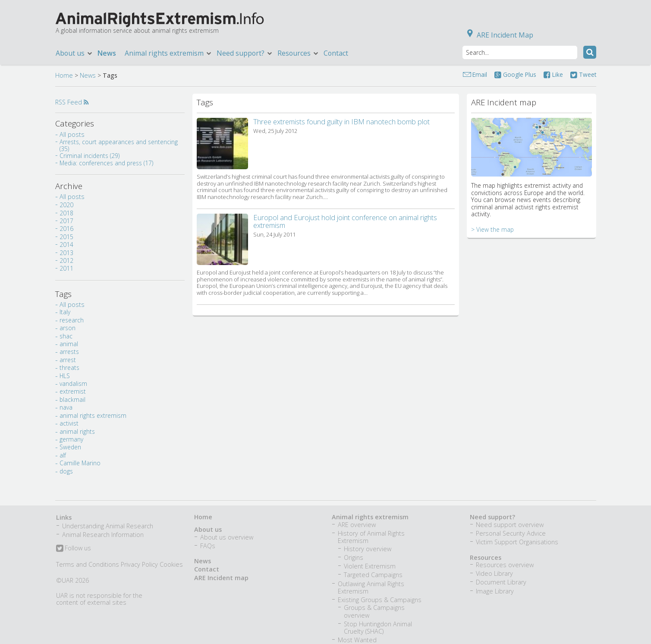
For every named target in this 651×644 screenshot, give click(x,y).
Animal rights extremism (168, 53)
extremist (73, 391)
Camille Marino (80, 463)
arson (68, 328)
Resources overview (505, 565)
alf (63, 455)
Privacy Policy (139, 564)
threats (69, 368)
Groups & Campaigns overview (374, 611)
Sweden (70, 447)
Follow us (74, 549)
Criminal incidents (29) (90, 156)
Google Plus (515, 74)
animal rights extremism (93, 415)
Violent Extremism (370, 566)
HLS (65, 376)
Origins (354, 557)
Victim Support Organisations (517, 542)
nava (66, 407)
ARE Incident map (221, 578)
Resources (298, 53)
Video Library (494, 573)
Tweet (583, 74)
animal (69, 344)
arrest (68, 360)
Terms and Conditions (88, 564)
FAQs (208, 546)
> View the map (492, 229)
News (107, 53)
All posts (72, 134)
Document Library (501, 582)
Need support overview (510, 525)
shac (66, 336)
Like (553, 74)
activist (69, 423)
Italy (65, 312)
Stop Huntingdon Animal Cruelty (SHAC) (378, 628)
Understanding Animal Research (108, 526)
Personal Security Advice (511, 533)
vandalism (73, 384)
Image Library (495, 591)
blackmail (72, 399)
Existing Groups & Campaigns (380, 600)
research (72, 320)
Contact (336, 53)
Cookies (171, 564)
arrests (69, 352)
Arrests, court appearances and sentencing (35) (119, 145)
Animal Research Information (103, 535)
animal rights (77, 431)
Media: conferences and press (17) (106, 163)
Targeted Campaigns (373, 575)
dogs (66, 471)
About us (74, 53)
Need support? (245, 53)
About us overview (227, 537)
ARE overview (357, 525)
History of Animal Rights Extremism (371, 537)
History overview (368, 549)
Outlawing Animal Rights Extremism (371, 587)
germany (71, 439)
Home (64, 75)
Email (480, 74)
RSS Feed (72, 102)
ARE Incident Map (498, 35)
